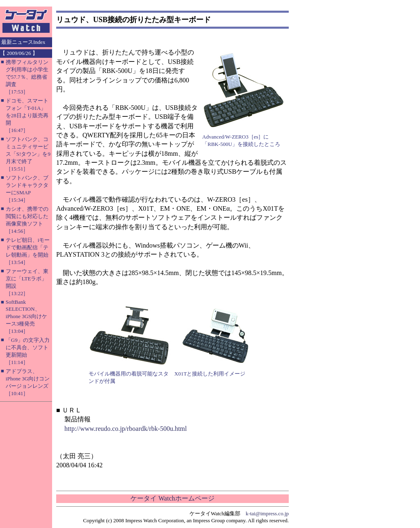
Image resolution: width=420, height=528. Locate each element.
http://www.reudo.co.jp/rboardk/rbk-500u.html (126, 429)
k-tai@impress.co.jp (267, 513)
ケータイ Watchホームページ (172, 498)
